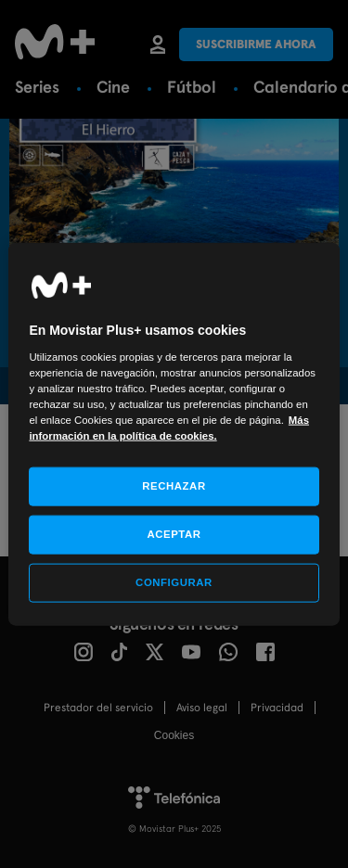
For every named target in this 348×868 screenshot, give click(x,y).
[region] (174, 434)
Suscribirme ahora (256, 44)
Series (37, 87)
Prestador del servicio (98, 708)
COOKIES (174, 735)
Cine (113, 87)
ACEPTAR (174, 534)
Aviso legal (202, 708)
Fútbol (192, 87)
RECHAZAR (174, 486)
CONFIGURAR (174, 581)
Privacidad (277, 708)
